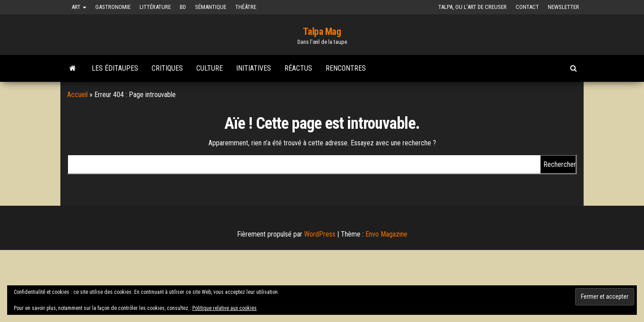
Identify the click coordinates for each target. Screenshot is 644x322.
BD (183, 7)
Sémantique (211, 7)
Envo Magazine (386, 234)
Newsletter (563, 7)
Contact (527, 7)
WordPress (320, 234)
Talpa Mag (322, 32)
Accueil (77, 95)
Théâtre (246, 7)
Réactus (298, 68)
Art (79, 7)
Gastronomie (113, 7)
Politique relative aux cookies (225, 308)
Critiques (167, 68)
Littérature (155, 7)
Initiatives (254, 68)
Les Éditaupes (115, 68)
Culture (210, 68)
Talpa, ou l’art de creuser (472, 7)
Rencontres (346, 68)
